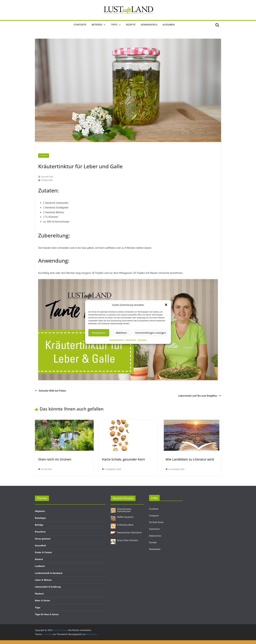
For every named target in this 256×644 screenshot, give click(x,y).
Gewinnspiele (149, 25)
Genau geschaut (43, 539)
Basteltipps (40, 518)
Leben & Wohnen (43, 580)
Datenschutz (131, 340)
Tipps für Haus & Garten (47, 614)
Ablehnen (121, 333)
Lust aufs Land (47, 177)
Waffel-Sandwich (125, 517)
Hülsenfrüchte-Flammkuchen (124, 510)
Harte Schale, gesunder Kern (123, 459)
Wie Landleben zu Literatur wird (190, 459)
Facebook (154, 509)
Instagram (154, 515)
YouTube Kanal (156, 522)
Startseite (80, 25)
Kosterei (39, 559)
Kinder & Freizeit (43, 552)
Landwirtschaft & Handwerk (49, 573)
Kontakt (153, 542)
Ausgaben (169, 25)
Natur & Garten (42, 600)
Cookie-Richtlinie (117, 340)
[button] (166, 305)
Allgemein (44, 155)
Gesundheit (40, 546)
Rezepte (131, 25)
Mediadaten (155, 549)
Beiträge (97, 25)
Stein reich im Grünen (55, 459)
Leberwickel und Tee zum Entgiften (200, 396)
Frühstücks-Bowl (125, 525)
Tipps (114, 25)
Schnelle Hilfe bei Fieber (51, 391)
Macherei (39, 594)
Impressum (142, 340)
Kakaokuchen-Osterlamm (129, 532)
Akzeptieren (99, 333)
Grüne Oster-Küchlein (128, 540)
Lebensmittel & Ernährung (48, 587)
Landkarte (40, 566)
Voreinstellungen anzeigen (151, 333)
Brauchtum (40, 532)
